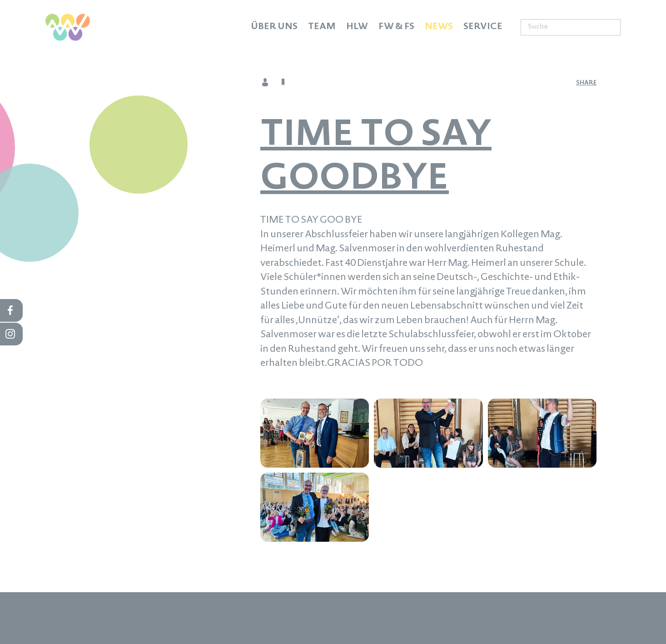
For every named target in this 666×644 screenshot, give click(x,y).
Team (322, 27)
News (439, 27)
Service (483, 27)
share (586, 83)
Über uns (274, 27)
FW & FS (396, 27)
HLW (357, 27)
